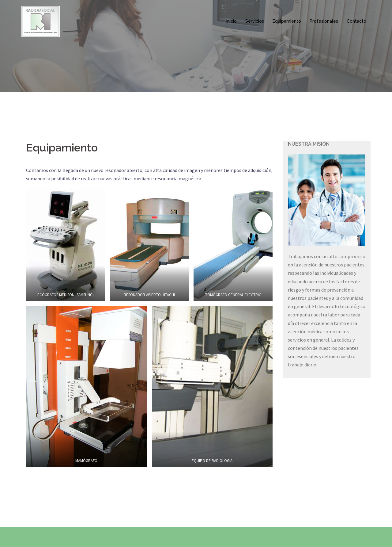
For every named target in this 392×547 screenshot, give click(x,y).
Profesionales (324, 21)
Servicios (255, 21)
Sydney (93, 537)
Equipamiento (287, 21)
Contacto (356, 21)
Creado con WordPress (45, 537)
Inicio (232, 21)
